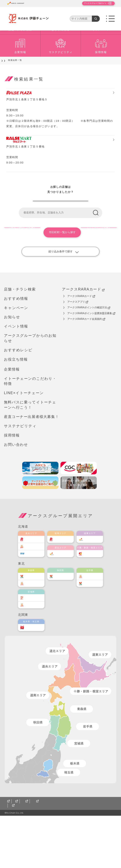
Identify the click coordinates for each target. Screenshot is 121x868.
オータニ (32, 675)
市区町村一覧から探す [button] (60, 280)
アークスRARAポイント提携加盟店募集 (91, 361)
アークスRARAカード (83, 337)
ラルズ (31, 587)
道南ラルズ (63, 587)
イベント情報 (16, 374)
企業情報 (20, 71)
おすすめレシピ (18, 398)
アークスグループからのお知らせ (30, 386)
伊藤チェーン (34, 646)
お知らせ (12, 365)
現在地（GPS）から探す (22, 280)
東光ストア (33, 594)
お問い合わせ (16, 492)
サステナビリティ (61, 71)
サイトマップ (13, 858)
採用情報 (101, 71)
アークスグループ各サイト (93, 3)
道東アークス (93, 587)
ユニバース (33, 624)
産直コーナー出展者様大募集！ (32, 465)
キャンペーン (101, 48)
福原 (88, 602)
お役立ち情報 (16, 407)
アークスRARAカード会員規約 (86, 367)
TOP (6, 79)
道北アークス (64, 602)
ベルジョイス (34, 631)
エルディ (32, 602)
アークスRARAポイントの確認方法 (89, 356)
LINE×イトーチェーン (24, 441)
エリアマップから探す (99, 280)
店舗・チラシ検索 (20, 48)
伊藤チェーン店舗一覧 (60, 244)
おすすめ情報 (60, 48)
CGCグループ (34, 858)
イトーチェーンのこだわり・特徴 (30, 429)
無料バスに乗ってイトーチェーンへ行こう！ (30, 453)
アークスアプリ (78, 350)
